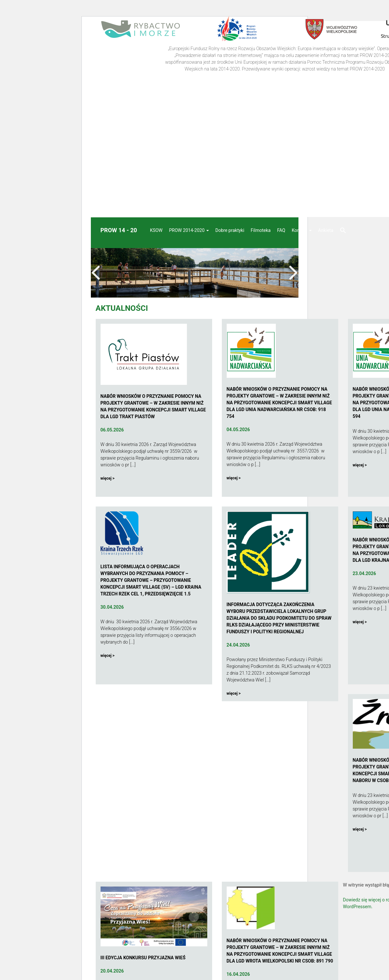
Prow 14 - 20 (119, 230)
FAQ (281, 230)
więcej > (108, 478)
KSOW (156, 230)
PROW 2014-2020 (189, 230)
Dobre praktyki (230, 230)
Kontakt (302, 230)
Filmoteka (261, 230)
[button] (343, 231)
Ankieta (326, 230)
